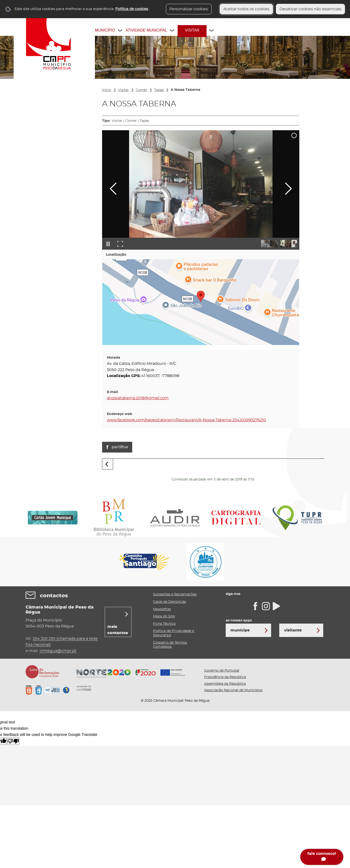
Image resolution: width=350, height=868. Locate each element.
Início (107, 90)
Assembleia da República (225, 684)
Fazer (31, 115)
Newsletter (162, 609)
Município (105, 30)
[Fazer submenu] (90, 115)
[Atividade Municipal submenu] (172, 31)
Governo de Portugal (222, 671)
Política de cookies (132, 9)
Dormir (32, 138)
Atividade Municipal (146, 30)
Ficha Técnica (164, 624)
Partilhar (120, 447)
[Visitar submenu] (212, 31)
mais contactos (118, 630)
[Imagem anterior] (113, 189)
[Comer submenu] (90, 125)
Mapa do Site (164, 616)
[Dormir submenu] (90, 138)
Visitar (192, 30)
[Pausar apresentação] (108, 244)
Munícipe (240, 630)
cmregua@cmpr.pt (58, 651)
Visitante (293, 630)
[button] (269, 244)
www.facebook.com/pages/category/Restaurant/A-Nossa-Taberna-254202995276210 (186, 420)
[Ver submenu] (90, 104)
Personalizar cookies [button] (189, 9)
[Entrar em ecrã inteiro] (120, 244)
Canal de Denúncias (170, 602)
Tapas (159, 90)
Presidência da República (225, 677)
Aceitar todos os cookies (246, 9)
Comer (32, 125)
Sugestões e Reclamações (175, 594)
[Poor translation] (13, 741)
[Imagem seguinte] (288, 189)
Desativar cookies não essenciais (310, 9)
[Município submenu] (120, 31)
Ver (29, 104)
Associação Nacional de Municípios (233, 690)
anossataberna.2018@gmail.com (138, 398)
